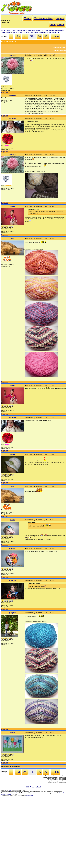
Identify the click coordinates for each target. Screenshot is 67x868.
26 (39, 36)
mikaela (13, 520)
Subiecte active (43, 18)
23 (18, 36)
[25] (32, 36)
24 (25, 36)
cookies (17, 793)
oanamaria (12, 119)
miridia (12, 206)
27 (46, 36)
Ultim (56, 36)
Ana (12, 239)
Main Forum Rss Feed (33, 787)
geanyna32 (12, 548)
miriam (12, 733)
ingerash (13, 55)
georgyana (13, 613)
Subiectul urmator (60, 51)
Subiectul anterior (60, 47)
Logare (60, 18)
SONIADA (13, 95)
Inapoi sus (4, 92)
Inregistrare (57, 24)
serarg (13, 454)
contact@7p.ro (30, 795)
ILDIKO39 (13, 581)
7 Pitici (10, 790)
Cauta (27, 18)
